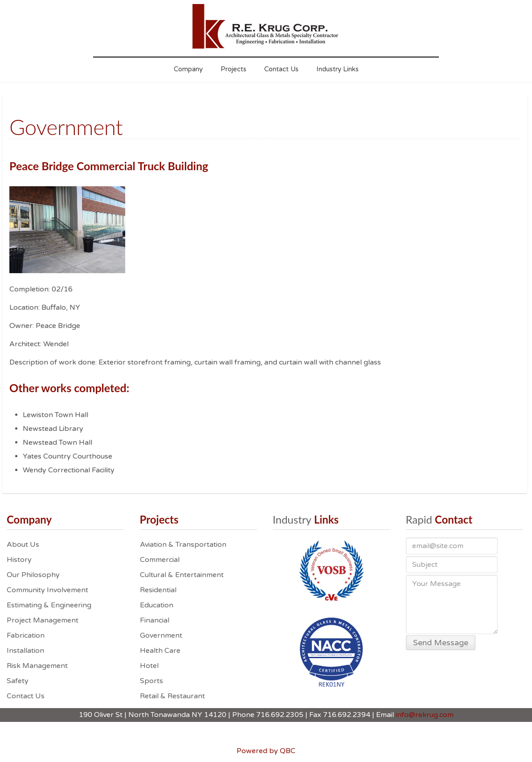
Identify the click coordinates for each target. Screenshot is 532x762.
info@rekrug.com (425, 715)
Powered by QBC (266, 751)
